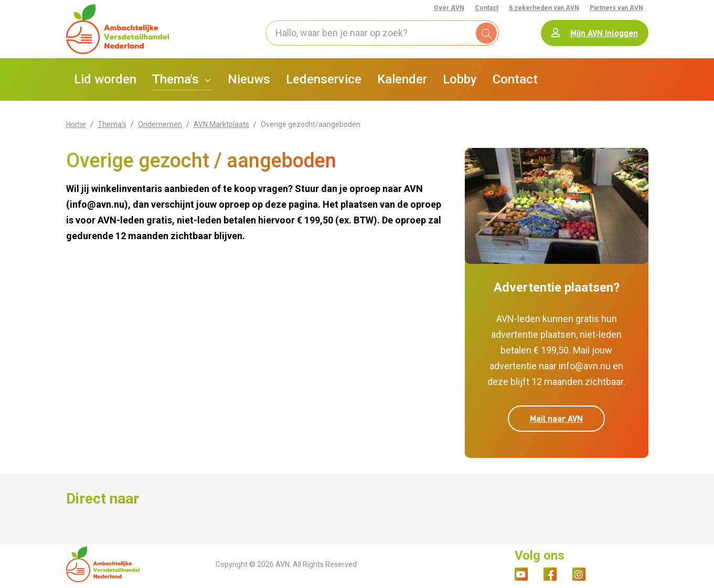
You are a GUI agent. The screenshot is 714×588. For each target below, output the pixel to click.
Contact (487, 8)
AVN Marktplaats (221, 127)
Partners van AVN (616, 8)
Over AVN (449, 8)
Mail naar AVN (556, 422)
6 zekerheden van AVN (544, 8)
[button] (182, 83)
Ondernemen (160, 127)
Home (76, 127)
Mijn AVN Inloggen (595, 34)
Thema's (112, 127)
